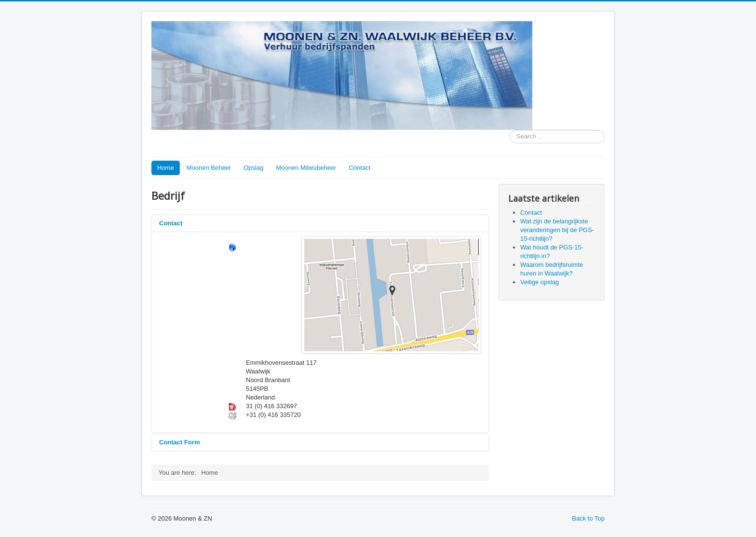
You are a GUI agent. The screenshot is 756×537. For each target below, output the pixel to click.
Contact (359, 168)
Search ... (509, 130)
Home (166, 168)
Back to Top (588, 518)
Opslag (253, 168)
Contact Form (180, 442)
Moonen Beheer (209, 168)
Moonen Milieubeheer (306, 168)
